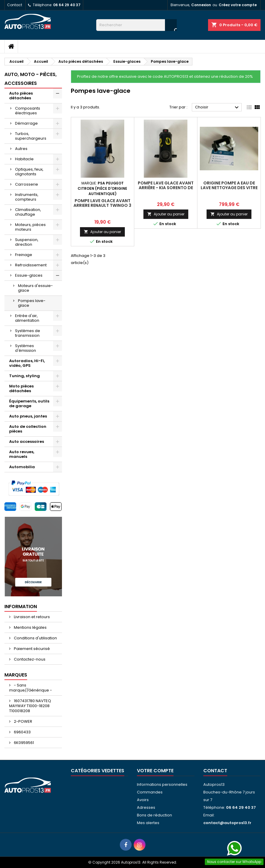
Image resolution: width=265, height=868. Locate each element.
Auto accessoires (27, 442)
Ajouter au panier (102, 232)
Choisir (218, 108)
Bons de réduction (154, 815)
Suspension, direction (27, 242)
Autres (21, 149)
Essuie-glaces (29, 275)
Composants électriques (28, 111)
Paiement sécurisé (31, 649)
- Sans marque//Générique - (31, 688)
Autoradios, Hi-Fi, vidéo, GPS (27, 363)
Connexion (201, 5)
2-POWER (23, 721)
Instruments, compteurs (27, 197)
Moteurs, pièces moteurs (30, 227)
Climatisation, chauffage (28, 212)
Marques (16, 675)
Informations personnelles (162, 784)
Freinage (24, 255)
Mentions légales (30, 627)
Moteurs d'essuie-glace (35, 288)
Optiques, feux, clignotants (29, 172)
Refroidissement (31, 265)
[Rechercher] (136, 25)
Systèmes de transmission (28, 333)
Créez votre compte (238, 5)
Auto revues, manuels (22, 454)
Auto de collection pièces (28, 429)
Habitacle (24, 159)
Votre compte (155, 771)
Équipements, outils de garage (29, 404)
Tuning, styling (24, 376)
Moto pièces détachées (21, 388)
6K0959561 (23, 743)
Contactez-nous (29, 659)
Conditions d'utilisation (35, 638)
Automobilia (22, 467)
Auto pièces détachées (21, 96)
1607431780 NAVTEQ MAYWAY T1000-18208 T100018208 (30, 706)
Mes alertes (148, 823)
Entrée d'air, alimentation (27, 318)
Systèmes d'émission (26, 348)
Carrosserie (27, 184)
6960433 (22, 732)
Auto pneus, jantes (28, 416)
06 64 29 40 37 (67, 5)
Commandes (150, 792)
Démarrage (26, 123)
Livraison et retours (31, 617)
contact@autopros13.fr (227, 823)
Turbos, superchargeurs (31, 136)
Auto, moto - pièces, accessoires (31, 79)
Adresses (146, 807)
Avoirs (143, 800)
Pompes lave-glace (32, 303)
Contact (15, 5)
